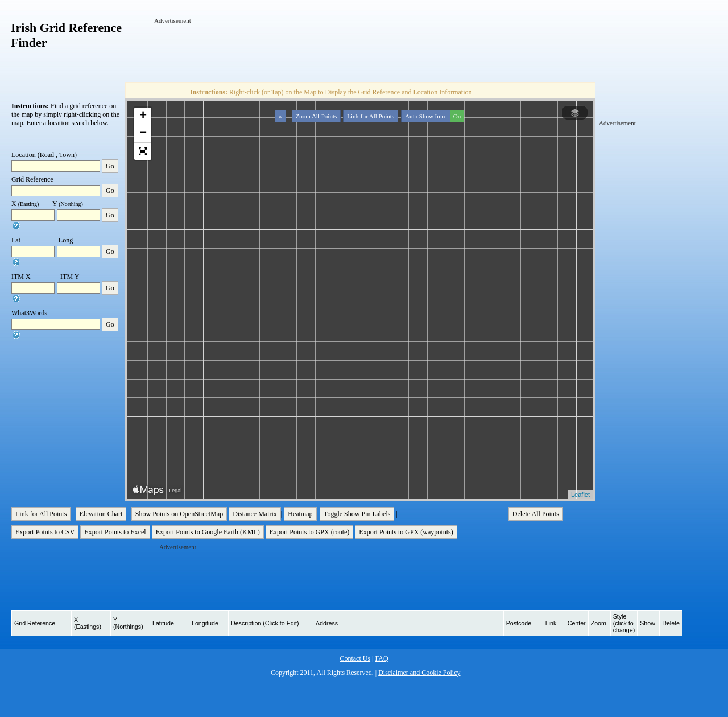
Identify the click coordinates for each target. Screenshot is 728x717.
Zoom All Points (317, 116)
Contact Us (355, 658)
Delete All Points (536, 514)
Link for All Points (371, 116)
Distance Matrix (255, 514)
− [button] (143, 134)
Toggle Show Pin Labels (357, 514)
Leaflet (580, 495)
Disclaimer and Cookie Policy (419, 673)
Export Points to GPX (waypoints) (406, 532)
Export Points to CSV (45, 532)
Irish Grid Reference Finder (66, 35)
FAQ (381, 658)
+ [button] (143, 116)
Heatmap (300, 514)
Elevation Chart (101, 514)
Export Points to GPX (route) (310, 532)
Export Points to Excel (115, 532)
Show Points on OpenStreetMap (179, 514)
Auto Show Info (433, 116)
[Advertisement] (361, 51)
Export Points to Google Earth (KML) (208, 532)
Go (110, 166)
